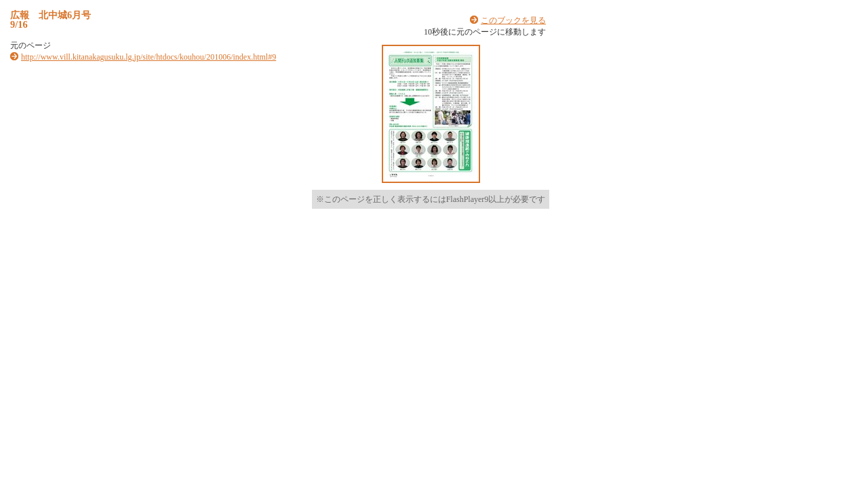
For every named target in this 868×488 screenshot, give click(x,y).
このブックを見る (513, 20)
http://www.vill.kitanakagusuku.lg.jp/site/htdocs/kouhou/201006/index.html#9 (149, 57)
